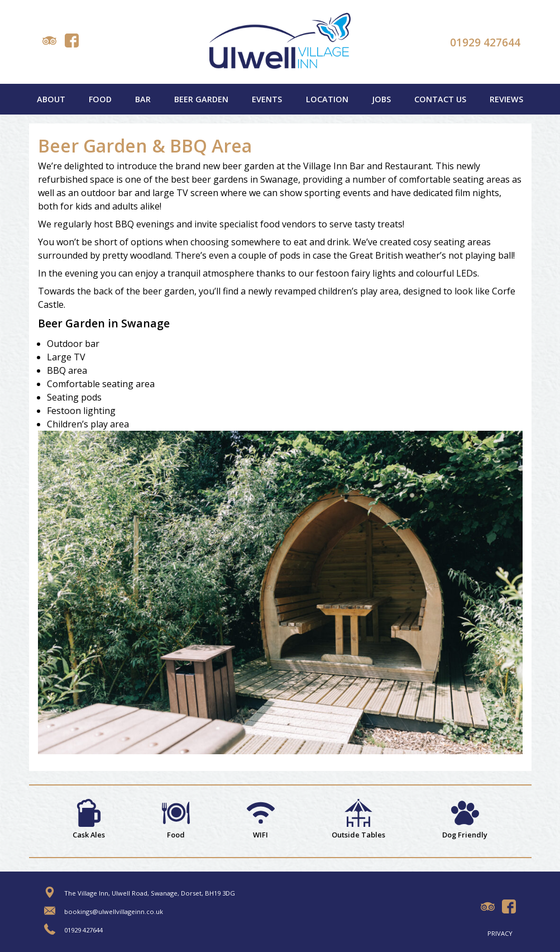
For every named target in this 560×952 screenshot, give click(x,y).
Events (267, 99)
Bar (143, 99)
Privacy (500, 933)
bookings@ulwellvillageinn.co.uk (114, 911)
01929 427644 (485, 42)
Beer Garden (201, 99)
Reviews (506, 99)
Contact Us (440, 99)
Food (100, 99)
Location (327, 99)
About (51, 99)
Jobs (381, 99)
